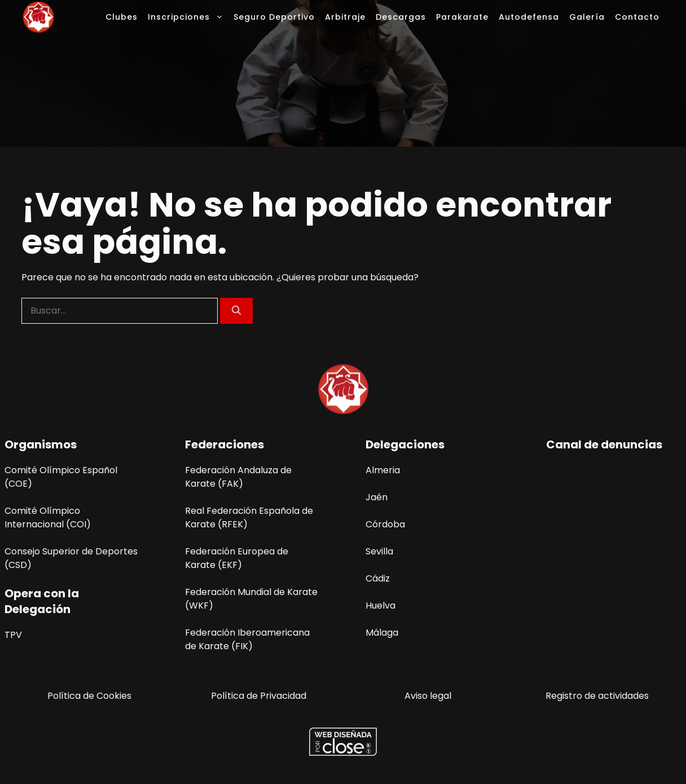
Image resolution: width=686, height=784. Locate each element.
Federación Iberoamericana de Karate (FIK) (247, 639)
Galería (587, 17)
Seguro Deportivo (274, 17)
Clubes (122, 17)
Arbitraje (345, 17)
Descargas (401, 17)
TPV (13, 635)
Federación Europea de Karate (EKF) (237, 558)
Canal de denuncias (604, 444)
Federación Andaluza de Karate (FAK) (238, 477)
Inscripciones (188, 17)
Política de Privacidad (259, 696)
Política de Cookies (89, 696)
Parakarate (462, 17)
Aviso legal (428, 696)
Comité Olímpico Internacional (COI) (48, 517)
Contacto (637, 17)
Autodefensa (529, 17)
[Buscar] (236, 311)
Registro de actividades (597, 696)
